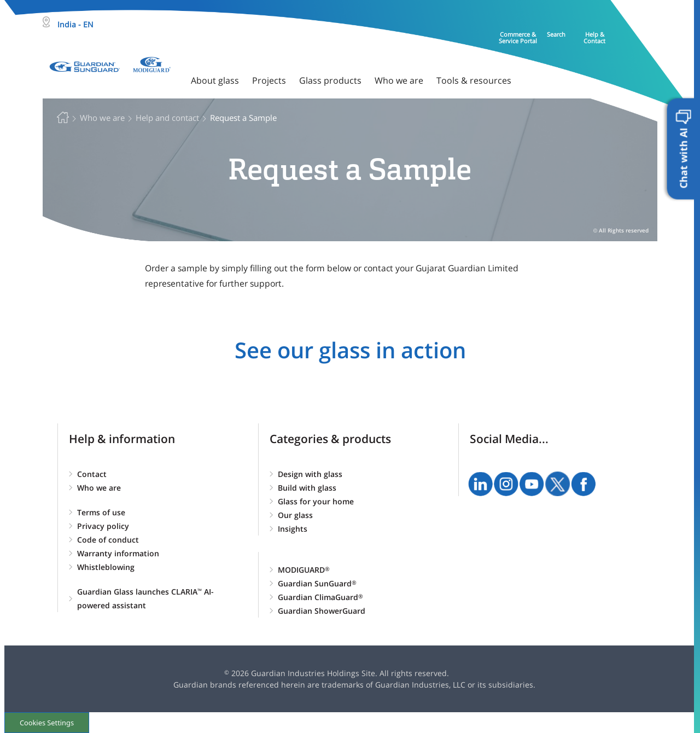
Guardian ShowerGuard (322, 611)
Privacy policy (103, 526)
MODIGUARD (304, 570)
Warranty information (118, 553)
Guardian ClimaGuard (320, 597)
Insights (293, 529)
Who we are (99, 488)
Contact (92, 474)
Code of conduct (108, 540)
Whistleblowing (106, 567)
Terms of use (101, 512)
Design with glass (310, 474)
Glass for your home (316, 501)
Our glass (295, 515)
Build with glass (307, 488)
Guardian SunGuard (317, 583)
